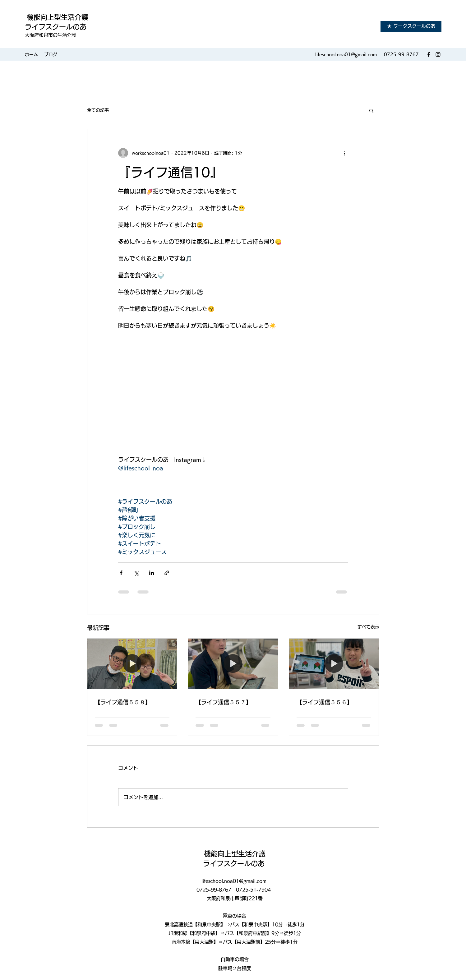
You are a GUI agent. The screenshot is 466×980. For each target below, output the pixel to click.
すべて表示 (368, 627)
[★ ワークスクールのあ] (411, 26)
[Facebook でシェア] (121, 573)
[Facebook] (429, 54)
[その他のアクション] (344, 153)
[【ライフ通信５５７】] (233, 664)
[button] (371, 110)
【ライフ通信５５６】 (325, 702)
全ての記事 (98, 110)
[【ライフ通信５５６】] (334, 664)
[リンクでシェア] (167, 573)
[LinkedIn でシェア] (152, 573)
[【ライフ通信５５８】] (132, 664)
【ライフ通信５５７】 (224, 702)
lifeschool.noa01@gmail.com (346, 54)
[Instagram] (438, 54)
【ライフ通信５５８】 (123, 702)
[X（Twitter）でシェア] (136, 573)
